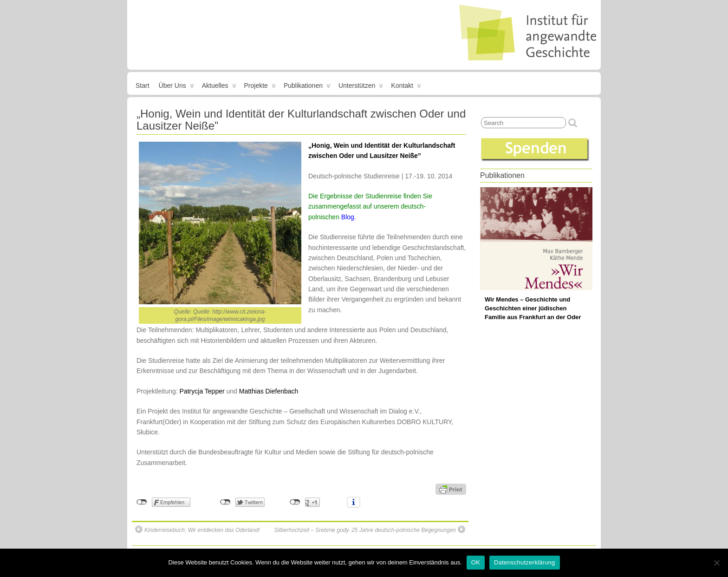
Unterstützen (361, 87)
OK (476, 562)
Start (143, 85)
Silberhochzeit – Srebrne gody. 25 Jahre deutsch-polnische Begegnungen (370, 529)
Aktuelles (219, 87)
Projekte (260, 87)
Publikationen (307, 87)
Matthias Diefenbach (269, 391)
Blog (348, 217)
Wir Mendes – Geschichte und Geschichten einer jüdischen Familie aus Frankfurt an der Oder (533, 308)
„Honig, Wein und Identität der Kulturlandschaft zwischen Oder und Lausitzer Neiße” (301, 120)
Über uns (176, 87)
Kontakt (406, 87)
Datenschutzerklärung (524, 562)
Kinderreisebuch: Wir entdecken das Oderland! (198, 529)
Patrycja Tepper (202, 391)
